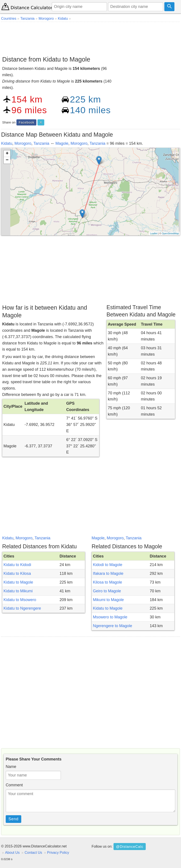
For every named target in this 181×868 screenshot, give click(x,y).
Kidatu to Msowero (20, 600)
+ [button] (7, 154)
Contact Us (33, 852)
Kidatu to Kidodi (17, 565)
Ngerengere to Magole (113, 626)
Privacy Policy (58, 852)
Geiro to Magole (107, 591)
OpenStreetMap (170, 233)
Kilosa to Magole (107, 582)
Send (14, 819)
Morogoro (23, 143)
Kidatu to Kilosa (17, 573)
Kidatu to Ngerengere (22, 608)
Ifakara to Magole (108, 573)
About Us (12, 852)
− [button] (7, 160)
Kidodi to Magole (108, 565)
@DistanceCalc (130, 847)
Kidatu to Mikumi (18, 591)
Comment (14, 785)
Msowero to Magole (110, 617)
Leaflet (154, 233)
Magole (62, 143)
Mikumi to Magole (108, 600)
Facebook (26, 122)
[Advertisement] (90, 37)
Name (11, 767)
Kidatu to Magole (18, 582)
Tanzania (41, 143)
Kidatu (7, 143)
